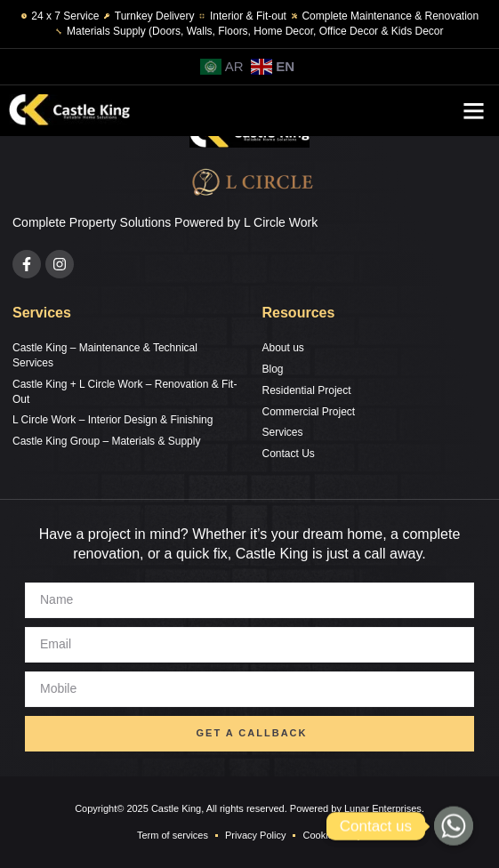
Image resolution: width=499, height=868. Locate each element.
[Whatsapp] (454, 826)
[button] (474, 111)
